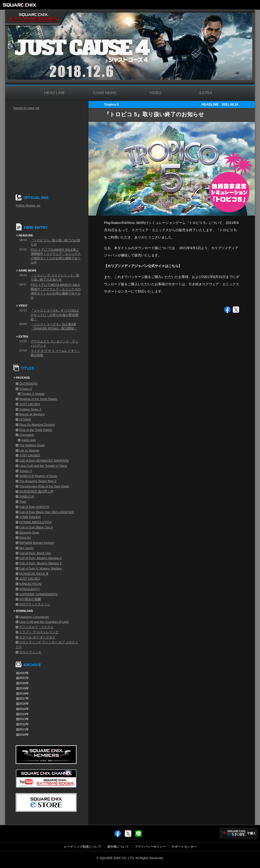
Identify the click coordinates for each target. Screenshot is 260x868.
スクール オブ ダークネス (37, 637)
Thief (23, 502)
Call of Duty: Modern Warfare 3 (40, 558)
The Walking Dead (32, 445)
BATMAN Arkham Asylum (37, 543)
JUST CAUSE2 (30, 579)
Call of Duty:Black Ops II (36, 527)
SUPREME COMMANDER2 (38, 594)
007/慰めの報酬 (30, 599)
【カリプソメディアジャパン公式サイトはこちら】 (143, 266)
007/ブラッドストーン (35, 604)
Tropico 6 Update (33, 394)
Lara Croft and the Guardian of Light (44, 622)
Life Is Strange (29, 450)
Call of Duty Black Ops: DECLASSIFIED (47, 512)
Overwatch (27, 435)
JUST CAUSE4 (30, 404)
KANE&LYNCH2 (30, 584)
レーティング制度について (83, 847)
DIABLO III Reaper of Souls (38, 476)
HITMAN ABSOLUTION (35, 522)
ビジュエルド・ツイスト (36, 627)
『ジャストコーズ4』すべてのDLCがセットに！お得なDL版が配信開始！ (55, 315)
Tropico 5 (26, 471)
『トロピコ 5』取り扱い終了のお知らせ (154, 114)
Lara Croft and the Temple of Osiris (43, 466)
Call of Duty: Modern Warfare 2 (40, 563)
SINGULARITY (30, 589)
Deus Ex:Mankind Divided (37, 425)
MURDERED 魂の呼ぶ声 (36, 491)
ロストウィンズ (30, 652)
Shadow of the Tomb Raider (38, 399)
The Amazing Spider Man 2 (38, 481)
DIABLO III (27, 496)
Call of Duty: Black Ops (35, 553)
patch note (28, 440)
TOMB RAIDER (30, 517)
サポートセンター (184, 847)
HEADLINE (210, 104)
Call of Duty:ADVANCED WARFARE (44, 461)
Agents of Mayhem (32, 414)
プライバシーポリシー (150, 847)
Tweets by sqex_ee (26, 108)
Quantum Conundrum (34, 617)
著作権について (118, 847)
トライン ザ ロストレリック (39, 632)
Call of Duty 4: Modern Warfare (40, 568)
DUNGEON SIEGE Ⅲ (34, 574)
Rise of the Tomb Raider (36, 430)
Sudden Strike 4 (30, 409)
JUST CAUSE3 (30, 455)
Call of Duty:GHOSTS (34, 507)
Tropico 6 (26, 389)
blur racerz (27, 548)
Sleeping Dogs (29, 533)
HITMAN (25, 419)
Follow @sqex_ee (28, 205)
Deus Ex (25, 537)
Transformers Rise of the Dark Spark (44, 486)
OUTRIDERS (28, 384)
